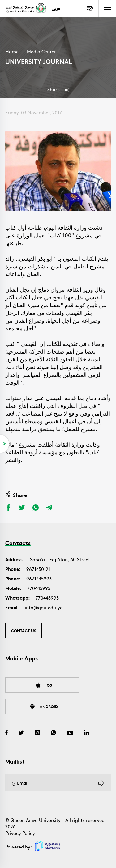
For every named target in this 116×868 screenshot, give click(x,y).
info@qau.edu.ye (44, 607)
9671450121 (38, 569)
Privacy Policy (20, 833)
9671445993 (39, 578)
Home (12, 51)
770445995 (39, 588)
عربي (56, 9)
